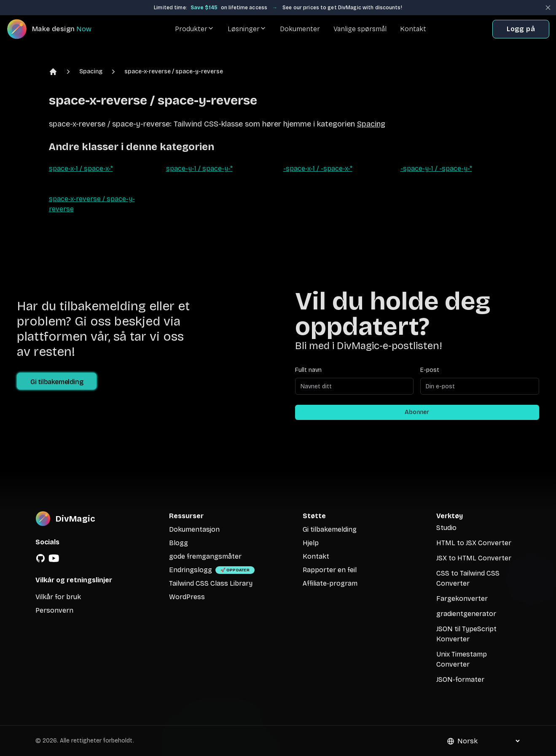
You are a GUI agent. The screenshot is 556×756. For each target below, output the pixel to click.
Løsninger (247, 29)
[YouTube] (54, 558)
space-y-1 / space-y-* (199, 168)
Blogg (179, 543)
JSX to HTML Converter (474, 558)
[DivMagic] (58, 29)
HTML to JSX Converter (474, 543)
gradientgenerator (466, 614)
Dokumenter (300, 29)
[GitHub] (40, 558)
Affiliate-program (330, 583)
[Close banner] (548, 8)
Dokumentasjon (194, 529)
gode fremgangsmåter (205, 556)
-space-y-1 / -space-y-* (436, 168)
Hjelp (311, 543)
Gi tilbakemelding (57, 382)
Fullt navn (308, 370)
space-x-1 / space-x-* (81, 168)
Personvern (54, 610)
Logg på (521, 29)
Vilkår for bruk (58, 597)
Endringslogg (191, 570)
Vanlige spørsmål (360, 29)
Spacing (91, 71)
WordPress (187, 597)
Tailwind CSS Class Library (211, 583)
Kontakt (413, 29)
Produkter (195, 29)
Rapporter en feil (330, 570)
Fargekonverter (462, 599)
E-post (430, 370)
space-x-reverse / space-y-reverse (174, 71)
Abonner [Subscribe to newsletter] (417, 412)
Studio (446, 528)
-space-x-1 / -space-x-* (318, 168)
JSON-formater (460, 679)
